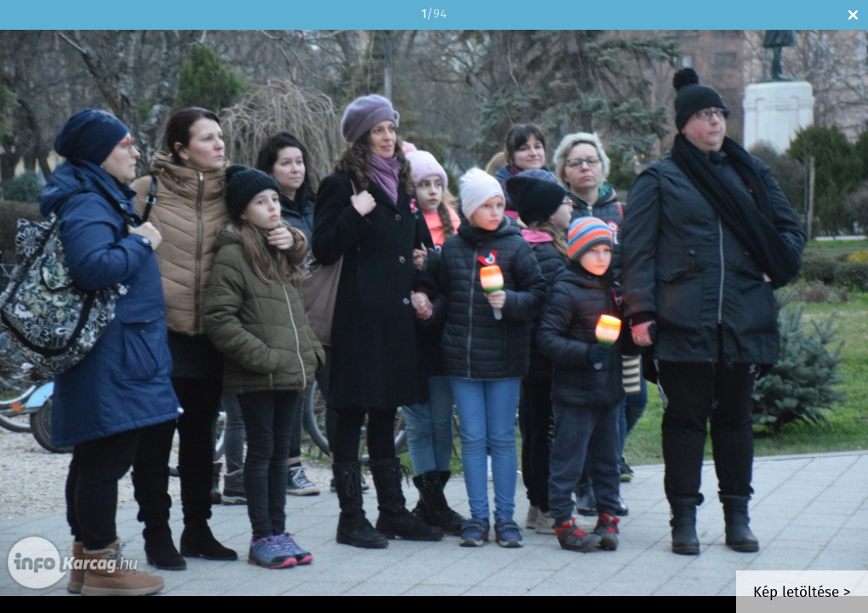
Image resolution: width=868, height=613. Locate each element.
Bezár (853, 15)
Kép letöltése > (802, 593)
